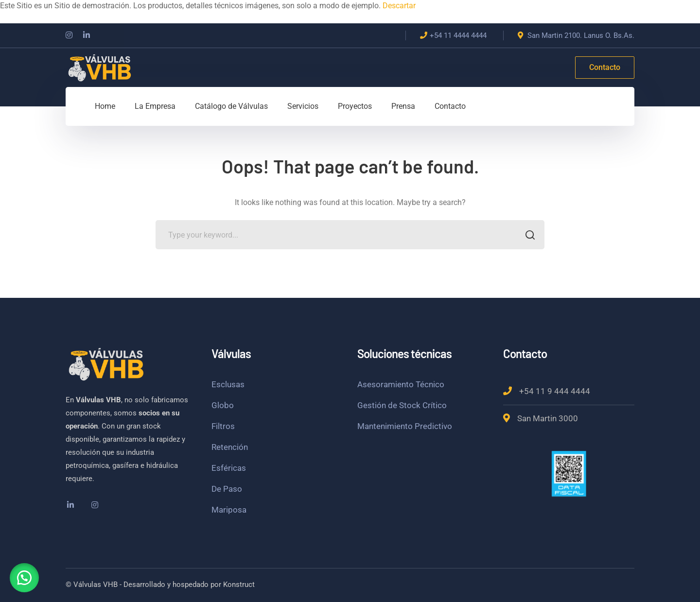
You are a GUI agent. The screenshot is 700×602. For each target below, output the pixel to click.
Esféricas (229, 468)
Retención (230, 447)
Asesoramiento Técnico (401, 384)
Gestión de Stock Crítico (402, 405)
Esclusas (228, 384)
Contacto (605, 67)
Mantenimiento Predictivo (405, 426)
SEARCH (527, 236)
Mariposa (229, 510)
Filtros (223, 426)
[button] (24, 578)
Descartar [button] (399, 6)
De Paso (227, 489)
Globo (223, 405)
